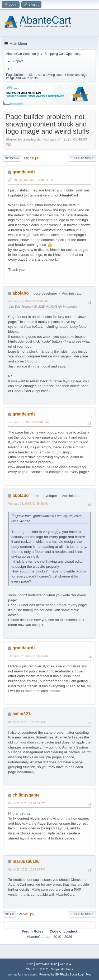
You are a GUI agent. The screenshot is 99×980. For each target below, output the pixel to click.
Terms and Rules (47, 964)
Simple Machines (62, 969)
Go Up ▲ (66, 964)
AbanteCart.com (40, 937)
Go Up (10, 914)
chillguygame (26, 795)
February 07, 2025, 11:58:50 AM (28, 656)
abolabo (20, 293)
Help (30, 964)
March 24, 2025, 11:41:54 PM (26, 803)
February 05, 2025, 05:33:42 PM (28, 422)
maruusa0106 (26, 861)
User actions (82, 158)
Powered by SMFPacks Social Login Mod (65, 974)
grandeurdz (24, 172)
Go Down (12, 158)
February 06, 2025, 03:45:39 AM (28, 504)
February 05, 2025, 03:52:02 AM (28, 301)
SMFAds (12, 975)
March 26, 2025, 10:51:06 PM (26, 869)
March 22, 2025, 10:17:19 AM (26, 722)
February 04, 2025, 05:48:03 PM (32, 180)
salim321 (21, 714)
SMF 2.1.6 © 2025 (38, 969)
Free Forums (30, 975)
